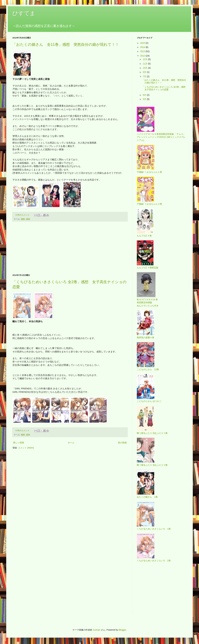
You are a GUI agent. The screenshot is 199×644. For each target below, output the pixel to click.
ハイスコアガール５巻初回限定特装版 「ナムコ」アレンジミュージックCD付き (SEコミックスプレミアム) (161, 137)
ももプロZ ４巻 (144, 236)
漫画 (28, 219)
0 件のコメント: (23, 215)
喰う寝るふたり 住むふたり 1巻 (152, 433)
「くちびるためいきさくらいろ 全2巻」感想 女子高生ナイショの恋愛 (165, 88)
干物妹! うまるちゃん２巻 (149, 204)
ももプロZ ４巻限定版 (148, 268)
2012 (143, 56)
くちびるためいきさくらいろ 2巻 (154, 561)
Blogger (122, 630)
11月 (145, 64)
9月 (145, 72)
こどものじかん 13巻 (148, 369)
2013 (143, 51)
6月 (145, 95)
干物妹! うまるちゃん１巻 (149, 172)
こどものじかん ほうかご (149, 401)
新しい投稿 (19, 443)
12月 (145, 59)
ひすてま (24, 13)
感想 (23, 219)
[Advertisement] (70, 248)
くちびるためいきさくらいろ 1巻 (154, 529)
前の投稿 (122, 443)
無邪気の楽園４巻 (146, 337)
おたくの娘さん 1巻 (147, 497)
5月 (145, 99)
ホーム (71, 443)
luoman (97, 630)
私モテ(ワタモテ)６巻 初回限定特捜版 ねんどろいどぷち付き (148, 303)
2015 (143, 43)
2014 (143, 47)
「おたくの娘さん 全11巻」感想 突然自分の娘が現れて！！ (66, 44)
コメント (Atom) (26, 448)
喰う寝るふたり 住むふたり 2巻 (152, 465)
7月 (145, 76)
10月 (145, 68)
